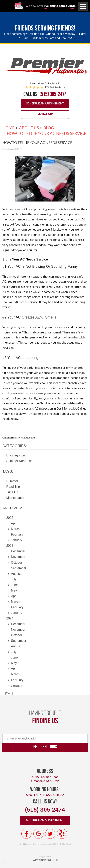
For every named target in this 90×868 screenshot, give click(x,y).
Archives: (12, 508)
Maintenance (15, 498)
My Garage (45, 115)
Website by (45, 860)
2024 (10, 618)
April (14, 523)
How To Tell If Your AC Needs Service (47, 134)
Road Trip (13, 487)
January (16, 540)
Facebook (27, 834)
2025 (10, 546)
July (14, 579)
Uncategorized (26, 438)
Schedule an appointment (45, 820)
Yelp (62, 834)
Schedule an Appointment (45, 104)
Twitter (50, 834)
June (14, 585)
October (16, 563)
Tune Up (12, 492)
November (18, 557)
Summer (12, 481)
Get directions (45, 747)
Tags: (8, 471)
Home (8, 128)
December (18, 551)
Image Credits (45, 856)
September (19, 568)
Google (38, 834)
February (17, 534)
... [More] (7, 693)
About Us (29, 128)
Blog (49, 128)
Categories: (15, 446)
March (15, 529)
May (14, 590)
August (16, 574)
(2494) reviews (55, 87)
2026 (10, 518)
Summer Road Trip (19, 461)
